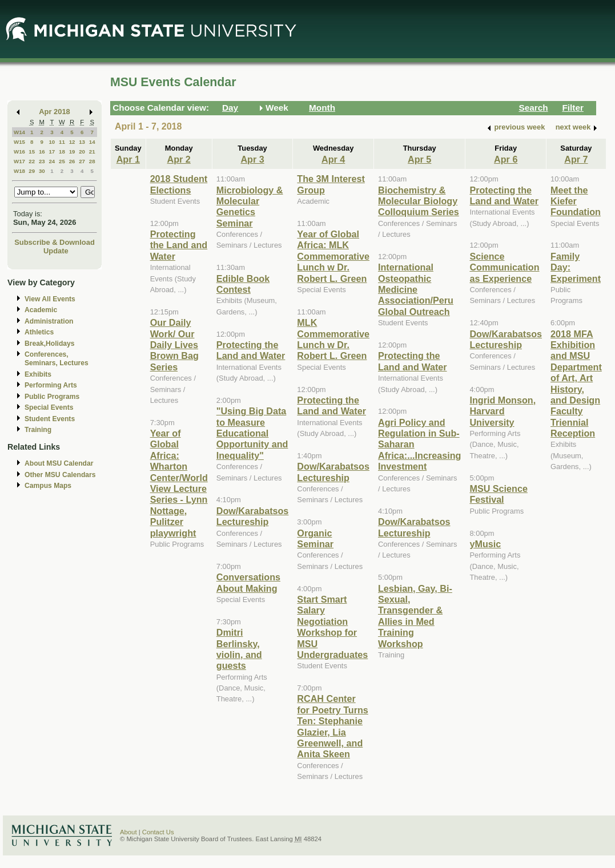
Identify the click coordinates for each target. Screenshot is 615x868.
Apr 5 (419, 159)
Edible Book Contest (243, 284)
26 (72, 161)
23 (42, 161)
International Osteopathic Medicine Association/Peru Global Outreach (416, 289)
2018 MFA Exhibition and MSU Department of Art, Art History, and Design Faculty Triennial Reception (576, 384)
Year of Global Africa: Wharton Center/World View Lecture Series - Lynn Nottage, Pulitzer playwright (179, 483)
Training (38, 430)
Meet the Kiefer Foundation (576, 201)
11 (62, 142)
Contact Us (158, 832)
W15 (19, 142)
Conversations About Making (248, 582)
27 (82, 161)
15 (32, 152)
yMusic (485, 544)
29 (32, 171)
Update (56, 251)
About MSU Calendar (59, 463)
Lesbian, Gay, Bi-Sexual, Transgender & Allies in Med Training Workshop (415, 616)
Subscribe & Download (55, 242)
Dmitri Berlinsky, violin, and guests (239, 649)
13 (82, 142)
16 (42, 152)
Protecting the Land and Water (179, 245)
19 (72, 152)
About (128, 832)
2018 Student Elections (179, 184)
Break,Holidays (50, 344)
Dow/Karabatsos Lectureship (253, 516)
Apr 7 (576, 159)
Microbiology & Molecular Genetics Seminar (250, 207)
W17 (19, 161)
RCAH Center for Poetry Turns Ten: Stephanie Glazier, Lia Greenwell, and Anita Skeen (332, 726)
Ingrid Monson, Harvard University (503, 411)
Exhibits (38, 374)
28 (92, 161)
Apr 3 (252, 159)
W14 (19, 132)
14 (92, 142)
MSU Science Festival (498, 494)
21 (92, 152)
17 (52, 152)
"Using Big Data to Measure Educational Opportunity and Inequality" (252, 433)
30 (42, 171)
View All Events (50, 299)
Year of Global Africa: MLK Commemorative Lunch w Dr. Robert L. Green (333, 256)
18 (62, 152)
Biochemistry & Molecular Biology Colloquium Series (419, 201)
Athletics (39, 332)
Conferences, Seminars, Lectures (57, 359)
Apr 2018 (55, 112)
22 (32, 161)
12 (72, 142)
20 (82, 152)
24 (52, 161)
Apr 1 (128, 159)
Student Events (50, 419)
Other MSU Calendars (60, 475)
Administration (49, 321)
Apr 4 (333, 159)
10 (52, 142)
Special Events (49, 407)
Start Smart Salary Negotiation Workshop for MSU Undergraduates (332, 627)
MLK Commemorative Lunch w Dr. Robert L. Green (333, 339)
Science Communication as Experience (504, 267)
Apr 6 (506, 159)
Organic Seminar (315, 538)
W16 (19, 152)
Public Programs (52, 397)
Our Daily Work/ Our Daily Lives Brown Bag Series (174, 345)
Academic (41, 310)
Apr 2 (179, 159)
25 (62, 161)
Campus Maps (48, 486)
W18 (19, 171)
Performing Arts (51, 385)
